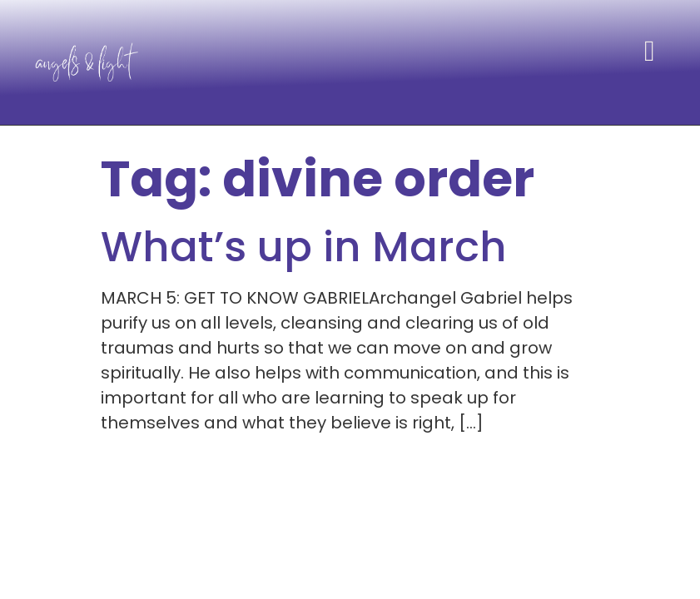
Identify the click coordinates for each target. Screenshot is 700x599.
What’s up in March (304, 247)
